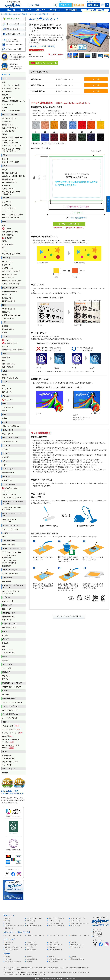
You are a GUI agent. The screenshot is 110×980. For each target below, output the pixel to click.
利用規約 (51, 957)
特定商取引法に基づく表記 (13, 962)
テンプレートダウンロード (69, 224)
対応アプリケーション (77, 945)
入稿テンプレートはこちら (44, 63)
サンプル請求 (98, 934)
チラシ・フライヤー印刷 (34, 918)
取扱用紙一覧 (9, 928)
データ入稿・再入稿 (95, 10)
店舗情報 (29, 957)
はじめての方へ (14, 19)
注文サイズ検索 (14, 24)
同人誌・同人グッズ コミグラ (79, 923)
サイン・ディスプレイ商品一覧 (39, 14)
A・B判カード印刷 (54, 921)
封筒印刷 (8, 923)
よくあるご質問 (94, 2)
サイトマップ (98, 936)
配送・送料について (77, 947)
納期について (53, 947)
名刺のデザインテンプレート (36, 935)
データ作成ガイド (32, 945)
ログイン (63, 2)
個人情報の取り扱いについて (57, 959)
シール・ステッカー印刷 (78, 918)
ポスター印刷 (31, 921)
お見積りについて (14, 34)
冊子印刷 (8, 921)
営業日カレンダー (14, 29)
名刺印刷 (8, 918)
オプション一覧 (75, 926)
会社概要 (8, 957)
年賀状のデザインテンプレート (80, 935)
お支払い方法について (12, 950)
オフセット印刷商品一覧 (34, 926)
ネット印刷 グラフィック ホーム (10, 14)
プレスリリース (53, 962)
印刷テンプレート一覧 (55, 945)
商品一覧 (25, 14)
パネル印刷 (30, 923)
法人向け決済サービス (55, 950)
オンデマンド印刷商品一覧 (57, 926)
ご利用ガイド (9, 942)
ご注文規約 (8, 959)
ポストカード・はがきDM (56, 918)
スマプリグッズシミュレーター (15, 926)
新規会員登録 (79, 5)
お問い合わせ (93, 5)
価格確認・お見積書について (14, 947)
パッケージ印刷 (75, 921)
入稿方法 (8, 945)
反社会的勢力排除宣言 (77, 959)
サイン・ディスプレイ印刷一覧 (69, 616)
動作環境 (73, 942)
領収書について (31, 950)
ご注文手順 (30, 947)
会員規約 (73, 957)
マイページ (65, 5)
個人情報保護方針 (32, 959)
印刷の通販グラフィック (11, 973)
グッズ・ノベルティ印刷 (56, 923)
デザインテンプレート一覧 (13, 935)
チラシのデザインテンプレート (58, 935)
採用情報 (29, 962)
